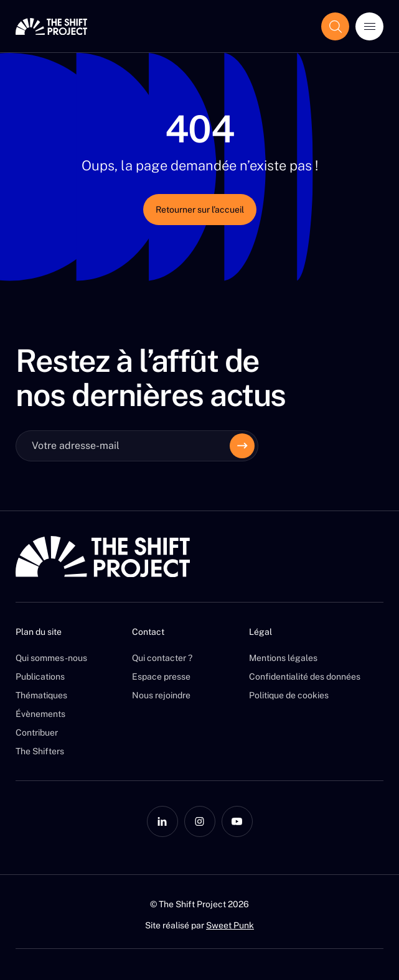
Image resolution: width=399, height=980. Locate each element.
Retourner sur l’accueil (200, 210)
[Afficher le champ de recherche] (335, 26)
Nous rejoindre (161, 695)
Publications (40, 677)
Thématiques (41, 695)
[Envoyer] (242, 446)
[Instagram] (200, 821)
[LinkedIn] (162, 821)
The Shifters (40, 751)
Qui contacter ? (162, 658)
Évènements (40, 714)
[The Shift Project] (51, 26)
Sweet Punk (230, 925)
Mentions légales (283, 658)
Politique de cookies (289, 695)
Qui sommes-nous (51, 658)
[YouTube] (237, 821)
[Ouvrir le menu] (369, 26)
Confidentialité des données (305, 677)
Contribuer (37, 733)
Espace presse (161, 677)
